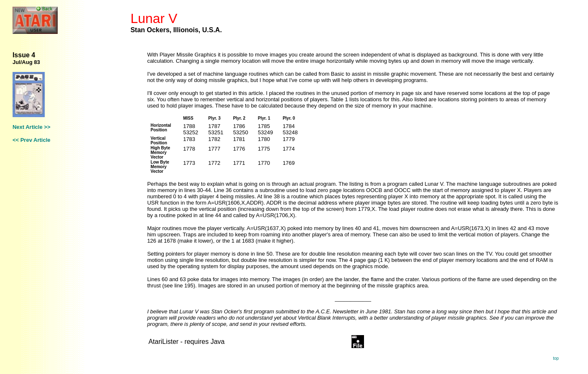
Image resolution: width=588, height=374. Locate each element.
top (556, 358)
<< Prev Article (32, 140)
